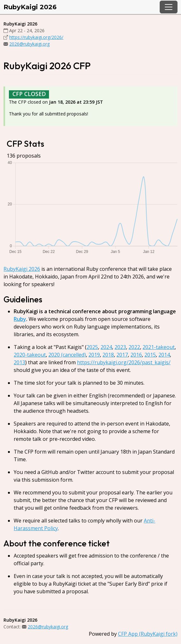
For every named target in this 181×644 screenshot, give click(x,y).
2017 (122, 355)
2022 (134, 347)
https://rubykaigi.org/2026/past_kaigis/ (124, 362)
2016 (136, 355)
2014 (164, 355)
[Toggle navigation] (169, 7)
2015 (150, 355)
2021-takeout (159, 347)
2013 (19, 362)
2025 (92, 347)
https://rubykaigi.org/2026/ (36, 37)
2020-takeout (30, 355)
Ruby (20, 319)
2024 (106, 347)
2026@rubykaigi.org (29, 44)
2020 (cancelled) (67, 355)
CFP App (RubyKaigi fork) (148, 634)
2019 (94, 355)
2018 (108, 355)
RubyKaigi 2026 (30, 7)
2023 (120, 347)
